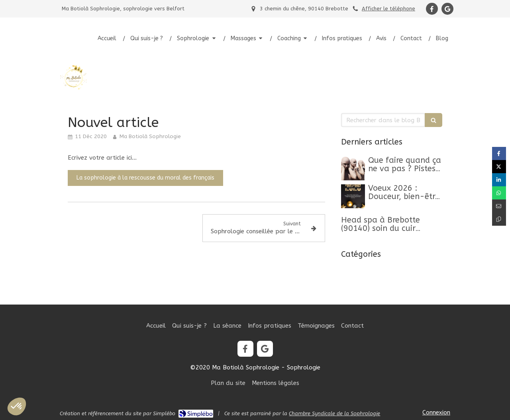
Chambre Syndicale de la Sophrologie (334, 413)
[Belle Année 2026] (353, 196)
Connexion (436, 412)
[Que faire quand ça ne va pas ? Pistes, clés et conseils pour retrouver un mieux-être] (353, 168)
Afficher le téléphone (388, 9)
